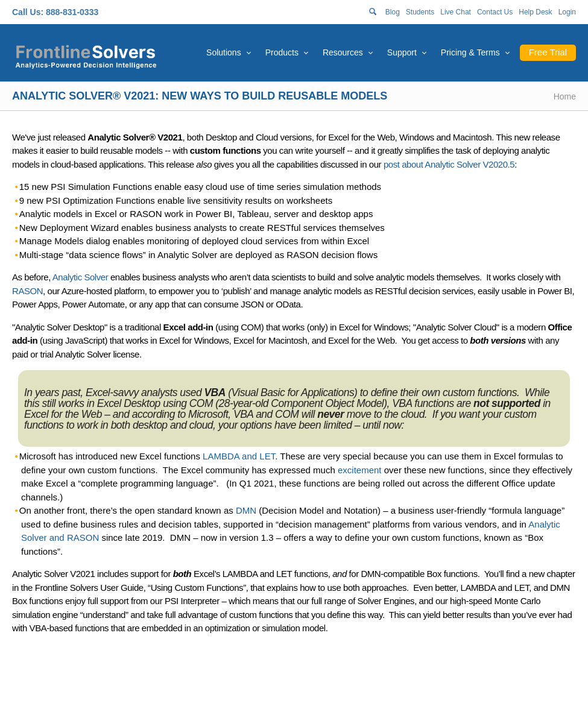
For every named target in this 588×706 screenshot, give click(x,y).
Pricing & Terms (470, 52)
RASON (27, 291)
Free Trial (548, 52)
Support (402, 52)
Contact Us (495, 12)
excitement (360, 470)
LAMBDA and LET (239, 456)
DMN (246, 510)
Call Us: (28, 12)
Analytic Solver (80, 277)
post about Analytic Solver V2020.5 (449, 164)
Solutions (224, 52)
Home (565, 96)
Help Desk (535, 12)
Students (420, 12)
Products (282, 52)
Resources (343, 52)
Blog (393, 12)
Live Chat (456, 12)
